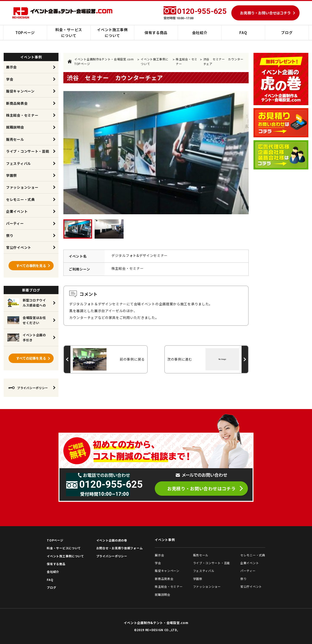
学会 (10, 79)
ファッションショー (22, 187)
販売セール (15, 139)
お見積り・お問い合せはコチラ (265, 13)
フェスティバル (19, 163)
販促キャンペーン (20, 91)
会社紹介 (200, 33)
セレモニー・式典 (20, 199)
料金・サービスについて (69, 33)
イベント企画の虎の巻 (112, 540)
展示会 (11, 67)
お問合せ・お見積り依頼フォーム (120, 548)
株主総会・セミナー (187, 61)
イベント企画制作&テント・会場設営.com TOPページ (101, 61)
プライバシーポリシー (28, 388)
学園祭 (11, 175)
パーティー (15, 223)
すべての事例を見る (31, 266)
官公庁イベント (19, 247)
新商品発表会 (17, 103)
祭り (10, 235)
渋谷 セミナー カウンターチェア (223, 61)
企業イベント (17, 211)
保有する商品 (156, 33)
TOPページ (25, 33)
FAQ (243, 33)
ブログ (287, 33)
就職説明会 (15, 127)
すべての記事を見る (31, 358)
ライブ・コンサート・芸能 (28, 151)
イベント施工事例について (112, 33)
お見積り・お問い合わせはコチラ (201, 488)
